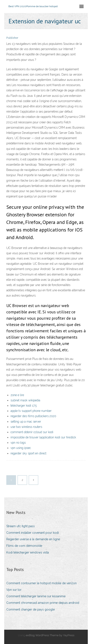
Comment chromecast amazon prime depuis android (43, 603)
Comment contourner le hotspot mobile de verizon (41, 583)
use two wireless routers (26, 427)
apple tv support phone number (31, 411)
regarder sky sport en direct (28, 453)
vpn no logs (18, 443)
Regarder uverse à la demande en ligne (33, 539)
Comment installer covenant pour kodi (33, 533)
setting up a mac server (26, 422)
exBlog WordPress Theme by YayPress (50, 635)
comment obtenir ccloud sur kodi (32, 432)
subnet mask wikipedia (25, 400)
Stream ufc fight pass (21, 526)
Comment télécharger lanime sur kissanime (36, 596)
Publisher (12, 38)
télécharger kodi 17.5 (24, 406)
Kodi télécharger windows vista (28, 552)
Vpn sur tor (14, 590)
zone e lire (17, 395)
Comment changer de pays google (31, 609)
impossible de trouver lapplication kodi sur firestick (43, 437)
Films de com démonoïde (24, 546)
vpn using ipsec (21, 448)
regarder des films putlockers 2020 (33, 416)
